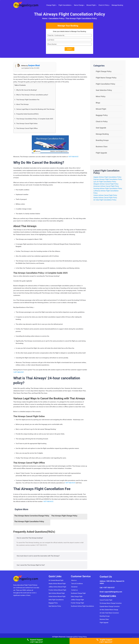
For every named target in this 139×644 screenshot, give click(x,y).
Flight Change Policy (104, 71)
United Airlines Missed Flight (57, 596)
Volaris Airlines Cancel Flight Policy (105, 195)
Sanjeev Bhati (34, 65)
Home (45, 18)
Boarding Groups (102, 140)
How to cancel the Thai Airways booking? (30, 538)
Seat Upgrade (101, 128)
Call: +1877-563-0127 (107, 588)
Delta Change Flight (77, 596)
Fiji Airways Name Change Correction (111, 603)
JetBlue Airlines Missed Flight (57, 587)
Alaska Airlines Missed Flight (57, 584)
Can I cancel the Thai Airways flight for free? (31, 565)
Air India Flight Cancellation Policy (105, 200)
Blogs (98, 103)
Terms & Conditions (77, 584)
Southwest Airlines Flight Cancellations (82, 606)
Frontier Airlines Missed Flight (57, 590)
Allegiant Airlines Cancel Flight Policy (106, 184)
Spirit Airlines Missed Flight (57, 593)
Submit (70, 49)
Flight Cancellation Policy (105, 84)
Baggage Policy (102, 115)
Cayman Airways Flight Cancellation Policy (108, 179)
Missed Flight (91, 5)
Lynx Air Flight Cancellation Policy (105, 182)
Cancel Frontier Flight (106, 600)
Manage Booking (117, 5)
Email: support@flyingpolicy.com (111, 592)
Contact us (74, 590)
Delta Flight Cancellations (56, 600)
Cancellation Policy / (57, 18)
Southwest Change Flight (78, 593)
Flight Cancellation (65, 5)
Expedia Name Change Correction (110, 606)
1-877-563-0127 (73, 157)
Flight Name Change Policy (106, 78)
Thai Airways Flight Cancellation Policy (81, 18)
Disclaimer (74, 587)
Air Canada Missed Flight (56, 580)
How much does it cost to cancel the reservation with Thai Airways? (38, 556)
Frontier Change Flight (77, 603)
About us (74, 580)
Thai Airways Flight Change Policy (64, 516)
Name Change (79, 5)
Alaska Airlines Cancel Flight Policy (105, 198)
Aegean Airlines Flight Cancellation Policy (107, 177)
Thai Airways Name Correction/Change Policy (32, 516)
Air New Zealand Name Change (109, 610)
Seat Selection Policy (104, 90)
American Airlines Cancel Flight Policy (106, 186)
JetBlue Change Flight (77, 600)
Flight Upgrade (101, 153)
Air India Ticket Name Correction (109, 613)
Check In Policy (104, 5)
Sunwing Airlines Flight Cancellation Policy (108, 188)
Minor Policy (101, 96)
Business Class (102, 147)
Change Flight (51, 5)
